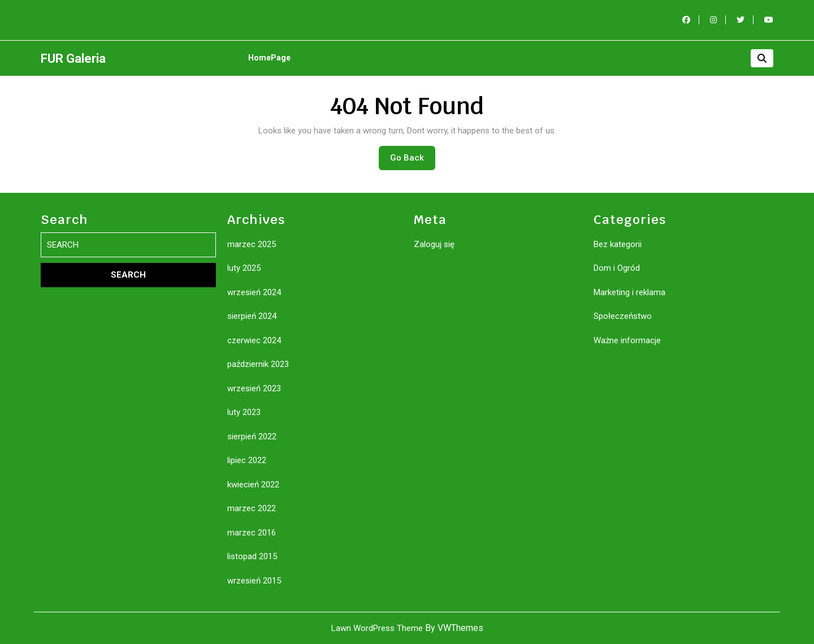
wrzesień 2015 (254, 581)
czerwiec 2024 (254, 340)
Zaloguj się (434, 244)
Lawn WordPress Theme (377, 628)
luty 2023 (244, 412)
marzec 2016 (252, 533)
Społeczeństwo (623, 316)
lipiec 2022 (247, 460)
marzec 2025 (252, 244)
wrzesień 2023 (254, 388)
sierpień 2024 (252, 316)
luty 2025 (244, 268)
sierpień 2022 (252, 436)
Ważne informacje (627, 340)
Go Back (413, 161)
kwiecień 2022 (253, 485)
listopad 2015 (252, 556)
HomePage (269, 58)
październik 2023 (258, 364)
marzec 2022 (252, 508)
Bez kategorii (618, 244)
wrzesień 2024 (254, 292)
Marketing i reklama (629, 292)
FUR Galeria (73, 59)
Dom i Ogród (617, 268)
